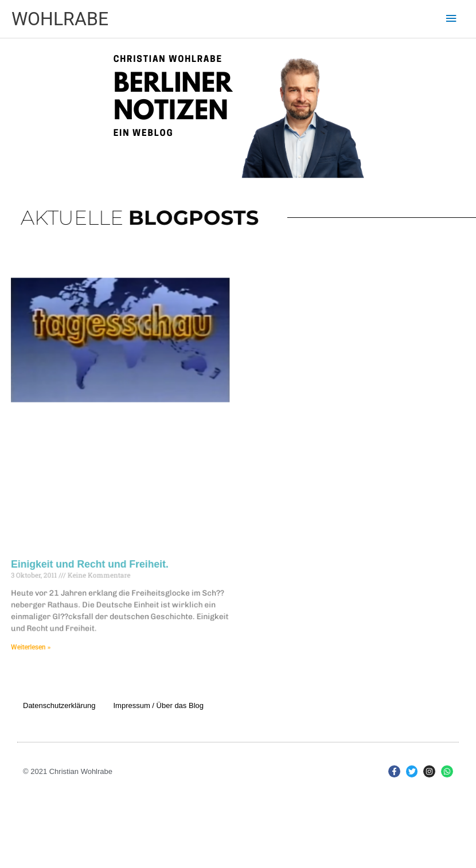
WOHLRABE (60, 19)
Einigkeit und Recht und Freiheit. (95, 560)
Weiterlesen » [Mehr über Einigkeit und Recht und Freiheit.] (39, 640)
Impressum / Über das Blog (158, 705)
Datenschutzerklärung (59, 705)
